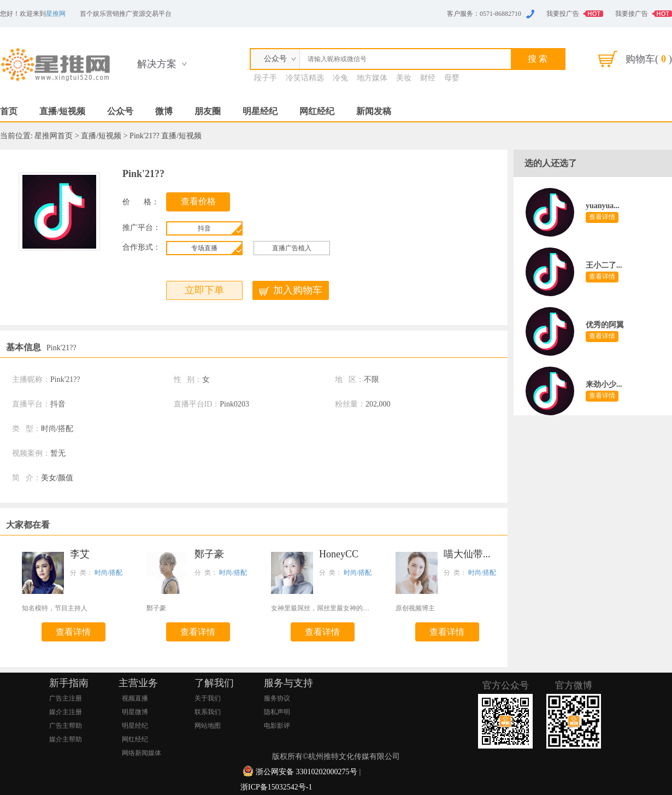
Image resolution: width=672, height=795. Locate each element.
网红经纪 (317, 111)
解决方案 (157, 64)
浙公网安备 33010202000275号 (306, 772)
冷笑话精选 (305, 78)
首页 (9, 111)
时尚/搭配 (108, 573)
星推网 (56, 14)
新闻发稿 (374, 111)
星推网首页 (54, 136)
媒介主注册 (66, 712)
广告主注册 (66, 698)
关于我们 (208, 698)
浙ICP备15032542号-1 (276, 787)
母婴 (452, 78)
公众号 (120, 111)
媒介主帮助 (66, 739)
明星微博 (135, 712)
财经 (428, 78)
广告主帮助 (66, 726)
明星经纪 (260, 111)
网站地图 (208, 726)
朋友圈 (208, 111)
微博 (164, 111)
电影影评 (277, 726)
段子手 (266, 78)
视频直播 (135, 698)
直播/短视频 (62, 111)
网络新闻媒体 (142, 753)
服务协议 (277, 698)
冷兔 (340, 78)
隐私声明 (277, 712)
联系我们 (208, 712)
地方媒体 (372, 78)
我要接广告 (632, 14)
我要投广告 (563, 14)
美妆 (404, 78)
